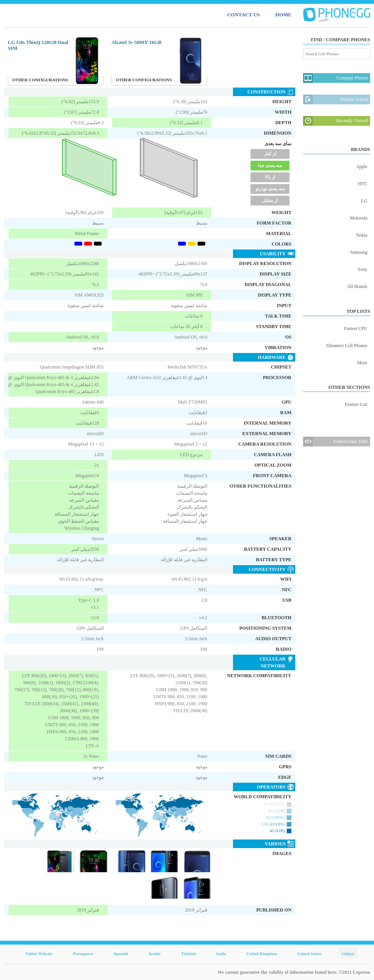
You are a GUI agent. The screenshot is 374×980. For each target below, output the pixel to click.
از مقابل (270, 200)
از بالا (270, 177)
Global (348, 954)
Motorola (359, 218)
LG (364, 201)
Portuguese (83, 954)
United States (310, 954)
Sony (363, 269)
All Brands (357, 286)
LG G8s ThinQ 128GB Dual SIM (38, 45)
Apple (362, 167)
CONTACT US (243, 15)
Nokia (362, 235)
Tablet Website (39, 954)
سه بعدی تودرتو (270, 189)
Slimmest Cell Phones (347, 346)
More (362, 363)
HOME (283, 15)
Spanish (121, 954)
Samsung (359, 252)
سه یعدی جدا (270, 165)
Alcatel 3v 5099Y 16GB (136, 42)
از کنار (270, 154)
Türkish (189, 954)
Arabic (155, 954)
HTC (363, 184)
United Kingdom (262, 954)
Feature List (356, 404)
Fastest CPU (356, 328)
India (221, 954)
